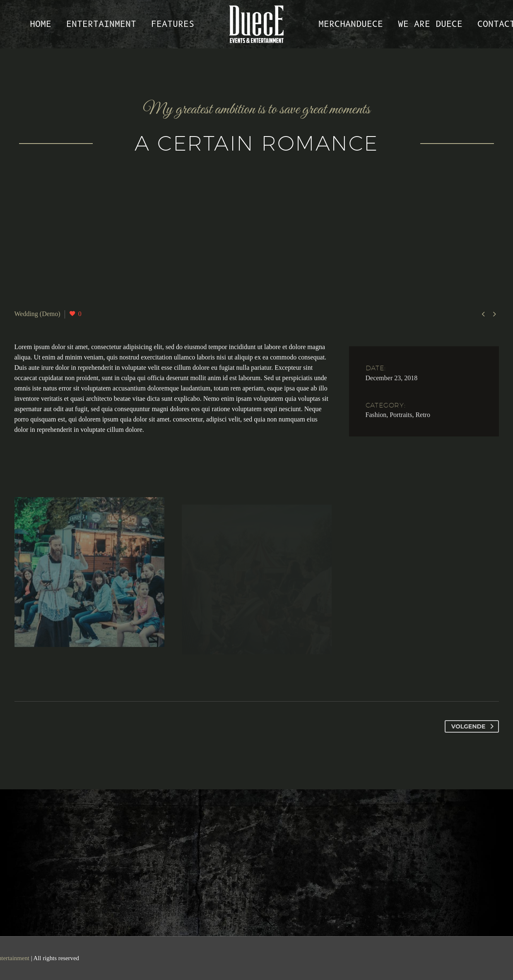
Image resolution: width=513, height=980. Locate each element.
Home (41, 24)
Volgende (474, 726)
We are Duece (430, 24)
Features (173, 24)
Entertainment (101, 24)
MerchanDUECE (351, 24)
